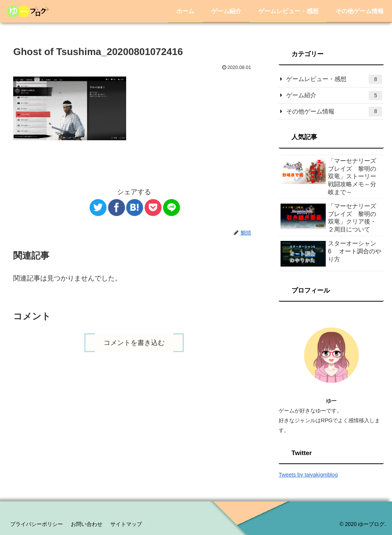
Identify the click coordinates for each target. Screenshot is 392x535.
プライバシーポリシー (37, 524)
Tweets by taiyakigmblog (308, 475)
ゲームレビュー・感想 (334, 79)
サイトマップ (126, 524)
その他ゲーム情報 (334, 111)
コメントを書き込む (134, 343)
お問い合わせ (87, 524)
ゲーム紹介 (334, 96)
